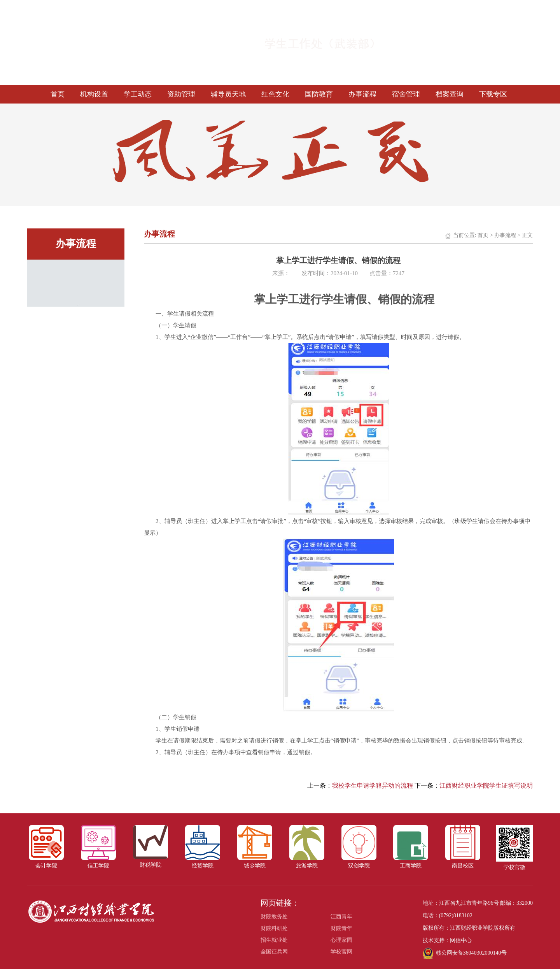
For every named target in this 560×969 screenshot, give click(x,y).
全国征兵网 (274, 952)
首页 (58, 94)
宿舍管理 (406, 94)
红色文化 (275, 94)
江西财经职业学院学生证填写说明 (486, 786)
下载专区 (493, 94)
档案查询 (450, 94)
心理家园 (341, 940)
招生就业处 (274, 940)
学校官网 (341, 952)
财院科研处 (274, 928)
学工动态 (138, 94)
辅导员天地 (228, 94)
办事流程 (362, 94)
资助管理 (181, 94)
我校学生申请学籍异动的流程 (373, 786)
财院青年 (341, 928)
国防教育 (319, 94)
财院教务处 (274, 917)
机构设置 (94, 94)
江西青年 (341, 917)
